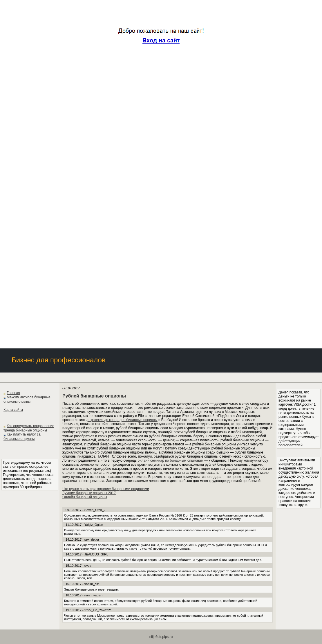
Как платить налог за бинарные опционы (22, 437)
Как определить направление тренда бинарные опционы (29, 428)
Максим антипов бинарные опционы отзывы (27, 399)
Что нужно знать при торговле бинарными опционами (106, 489)
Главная (13, 393)
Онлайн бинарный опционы (85, 497)
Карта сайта (13, 410)
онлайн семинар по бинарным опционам (170, 460)
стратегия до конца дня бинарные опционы (123, 420)
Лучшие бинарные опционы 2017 (89, 493)
